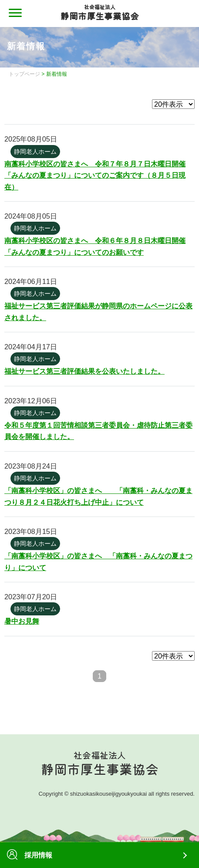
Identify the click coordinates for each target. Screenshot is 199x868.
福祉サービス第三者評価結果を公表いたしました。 (84, 371)
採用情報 (30, 855)
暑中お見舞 (22, 621)
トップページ (24, 74)
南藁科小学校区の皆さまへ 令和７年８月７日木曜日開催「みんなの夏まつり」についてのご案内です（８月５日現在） (95, 175)
